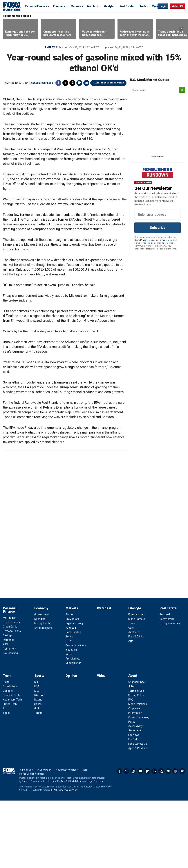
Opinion (71, 743)
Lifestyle (108, 6)
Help (85, 837)
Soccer (38, 771)
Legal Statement (96, 849)
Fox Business (12, 6)
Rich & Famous (137, 686)
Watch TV (177, 6)
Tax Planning (10, 721)
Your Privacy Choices (67, 837)
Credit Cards (10, 694)
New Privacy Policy (68, 858)
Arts (131, 708)
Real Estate (127, 6)
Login (163, 6)
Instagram (133, 839)
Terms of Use (165, 240)
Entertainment (137, 682)
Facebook (58, 83)
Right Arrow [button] (181, 29)
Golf (37, 776)
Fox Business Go (138, 811)
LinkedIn (154, 839)
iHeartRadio (182, 839)
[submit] (182, 90)
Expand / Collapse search (154, 6)
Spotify (175, 839)
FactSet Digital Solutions (74, 849)
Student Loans (11, 690)
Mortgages (9, 685)
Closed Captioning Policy (32, 841)
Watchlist (93, 6)
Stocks (69, 682)
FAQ (131, 767)
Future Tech (10, 771)
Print (79, 83)
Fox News (134, 802)
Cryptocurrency (74, 691)
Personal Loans (12, 698)
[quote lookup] (155, 90)
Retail (69, 722)
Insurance (9, 707)
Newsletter (168, 839)
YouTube (140, 839)
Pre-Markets (73, 726)
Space (7, 780)
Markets (76, 6)
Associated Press (42, 83)
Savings (8, 703)
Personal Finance (36, 6)
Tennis (38, 780)
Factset (26, 849)
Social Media (10, 754)
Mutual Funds (73, 730)
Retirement (10, 716)
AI (4, 776)
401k (6, 712)
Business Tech (11, 763)
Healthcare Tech (12, 767)
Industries (71, 717)
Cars (131, 695)
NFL (36, 749)
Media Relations (138, 771)
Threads (72, 83)
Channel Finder (137, 749)
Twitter (65, 83)
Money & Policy (43, 691)
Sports (39, 743)
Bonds (69, 704)
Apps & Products (138, 816)
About (133, 743)
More (155, 6)
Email (86, 83)
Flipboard (147, 839)
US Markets (72, 686)
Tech (143, 6)
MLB (37, 758)
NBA (37, 754)
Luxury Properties (170, 691)
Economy (59, 6)
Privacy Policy (147, 240)
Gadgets (8, 758)
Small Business (43, 695)
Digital (7, 749)
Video (101, 743)
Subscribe (158, 228)
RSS (161, 839)
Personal (165, 682)
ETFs (68, 708)
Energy (50, 47)
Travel (132, 691)
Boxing (38, 767)
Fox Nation (134, 807)
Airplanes (134, 700)
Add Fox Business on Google (110, 83)
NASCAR (39, 763)
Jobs (131, 754)
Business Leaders (76, 713)
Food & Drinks (136, 704)
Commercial (167, 686)
